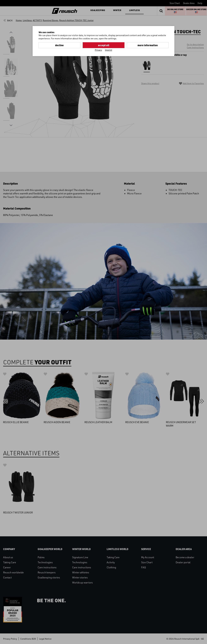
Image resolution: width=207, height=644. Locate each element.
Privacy (98, 50)
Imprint (109, 50)
